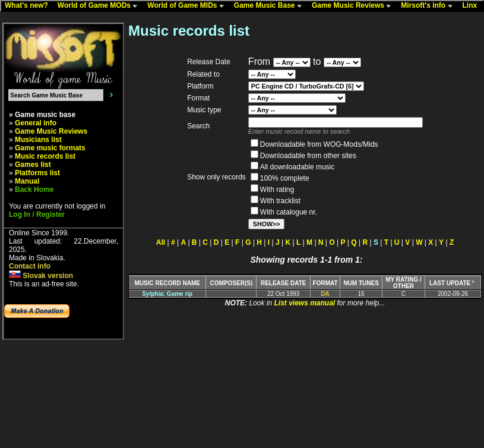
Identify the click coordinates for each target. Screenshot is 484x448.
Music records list (45, 156)
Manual (27, 181)
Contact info (30, 266)
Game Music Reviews (354, 6)
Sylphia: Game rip (167, 294)
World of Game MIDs (188, 6)
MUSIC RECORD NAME (167, 283)
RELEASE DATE (284, 283)
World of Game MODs (100, 6)
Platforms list (37, 173)
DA (325, 294)
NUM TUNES (361, 283)
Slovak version (41, 276)
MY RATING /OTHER (404, 283)
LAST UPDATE (453, 283)
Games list (33, 165)
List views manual (304, 303)
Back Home (34, 190)
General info (36, 123)
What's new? (29, 6)
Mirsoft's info (429, 6)
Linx (473, 6)
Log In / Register (37, 214)
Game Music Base (271, 6)
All (161, 242)
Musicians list (38, 140)
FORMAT (325, 283)
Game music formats (50, 148)
